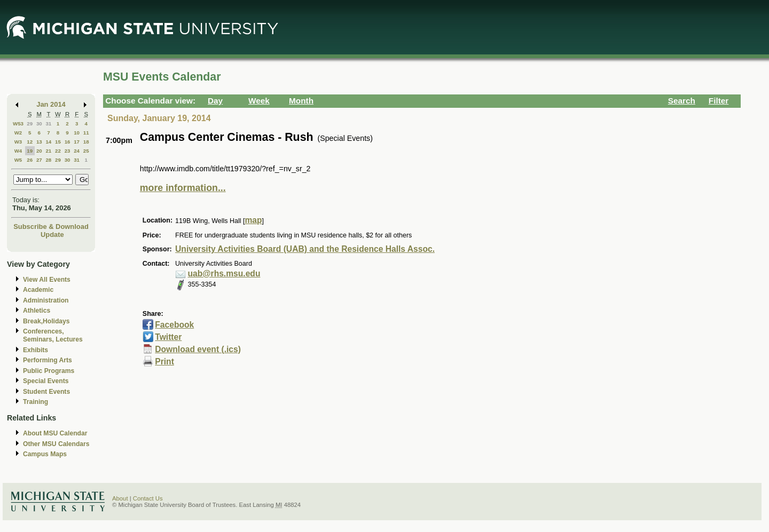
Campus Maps (45, 454)
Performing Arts (48, 360)
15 (58, 142)
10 (77, 133)
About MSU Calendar (55, 433)
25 (86, 151)
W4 (18, 151)
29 (30, 124)
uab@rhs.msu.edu (224, 273)
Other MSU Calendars (56, 444)
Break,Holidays (46, 321)
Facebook (174, 325)
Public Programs (49, 371)
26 (30, 160)
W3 (18, 142)
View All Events (47, 280)
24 (77, 151)
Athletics (37, 311)
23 (68, 151)
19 (30, 151)
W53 (18, 124)
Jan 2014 (51, 104)
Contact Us (148, 498)
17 (77, 142)
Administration (46, 300)
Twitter (168, 337)
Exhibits (36, 350)
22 (58, 151)
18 (86, 142)
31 (48, 124)
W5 (18, 160)
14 (48, 142)
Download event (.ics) (198, 349)
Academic (38, 290)
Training (36, 402)
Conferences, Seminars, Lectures (53, 335)
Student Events (46, 392)
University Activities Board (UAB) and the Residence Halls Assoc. (305, 249)
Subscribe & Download (51, 227)
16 (68, 142)
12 (30, 142)
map (253, 220)
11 (86, 133)
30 (39, 124)
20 (39, 151)
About (120, 498)
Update (52, 235)
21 (48, 151)
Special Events (46, 381)
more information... (183, 188)
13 (39, 142)
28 (48, 160)
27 (39, 160)
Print (164, 362)
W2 (18, 133)
